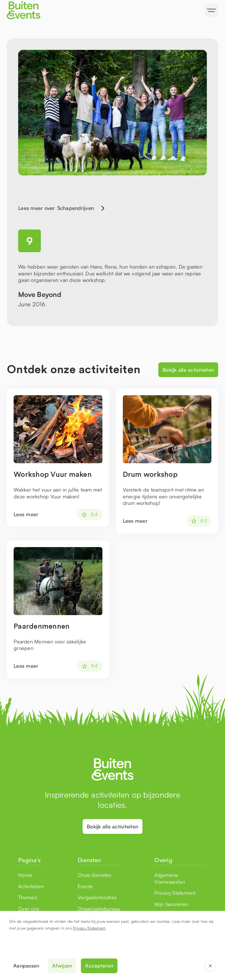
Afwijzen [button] (62, 966)
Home (25, 875)
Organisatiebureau (99, 909)
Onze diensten (94, 875)
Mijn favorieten (171, 904)
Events (85, 886)
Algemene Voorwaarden (170, 878)
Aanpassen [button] (26, 966)
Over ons (29, 909)
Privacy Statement (89, 928)
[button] (211, 10)
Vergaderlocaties (97, 897)
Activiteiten (31, 886)
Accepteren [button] (99, 966)
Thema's (28, 897)
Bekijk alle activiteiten (188, 370)
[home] (59, 10)
